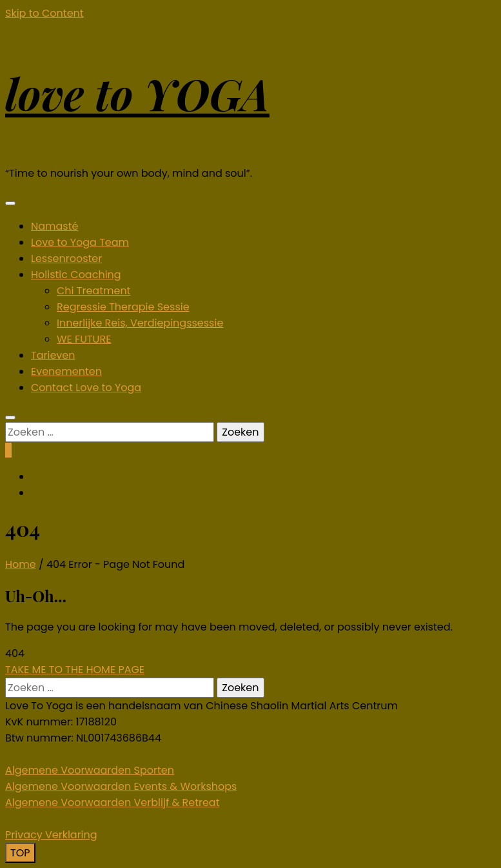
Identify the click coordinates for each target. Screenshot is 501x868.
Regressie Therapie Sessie (123, 307)
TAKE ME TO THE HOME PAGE (75, 670)
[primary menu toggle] (10, 203)
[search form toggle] (10, 418)
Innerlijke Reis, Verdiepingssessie (140, 323)
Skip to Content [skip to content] (44, 13)
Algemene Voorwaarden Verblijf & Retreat (113, 802)
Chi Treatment (93, 291)
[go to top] (20, 853)
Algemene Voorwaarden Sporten (90, 770)
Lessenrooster (66, 258)
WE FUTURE (84, 339)
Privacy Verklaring (51, 835)
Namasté (54, 226)
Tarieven (53, 355)
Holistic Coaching (76, 275)
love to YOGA (137, 93)
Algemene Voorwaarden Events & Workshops (121, 786)
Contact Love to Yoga (86, 388)
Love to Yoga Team (80, 242)
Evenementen (66, 371)
